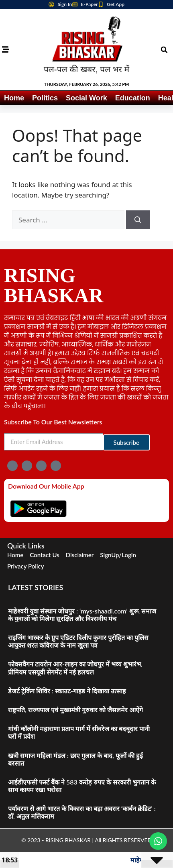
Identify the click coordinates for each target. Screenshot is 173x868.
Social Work (86, 98)
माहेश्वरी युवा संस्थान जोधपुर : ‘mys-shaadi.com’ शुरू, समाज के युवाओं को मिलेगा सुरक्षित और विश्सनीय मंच (82, 615)
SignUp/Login (118, 555)
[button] (164, 50)
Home (14, 98)
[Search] (138, 220)
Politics (45, 98)
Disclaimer (80, 555)
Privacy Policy (26, 566)
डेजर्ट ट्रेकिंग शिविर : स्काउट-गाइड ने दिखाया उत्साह (67, 691)
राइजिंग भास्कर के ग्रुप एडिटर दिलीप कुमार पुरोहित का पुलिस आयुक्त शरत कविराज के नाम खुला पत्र (78, 641)
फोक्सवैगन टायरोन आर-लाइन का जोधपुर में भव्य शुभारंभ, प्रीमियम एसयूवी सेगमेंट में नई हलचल (75, 668)
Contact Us (44, 555)
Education (133, 98)
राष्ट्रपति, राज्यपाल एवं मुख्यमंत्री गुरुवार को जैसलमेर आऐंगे (75, 710)
